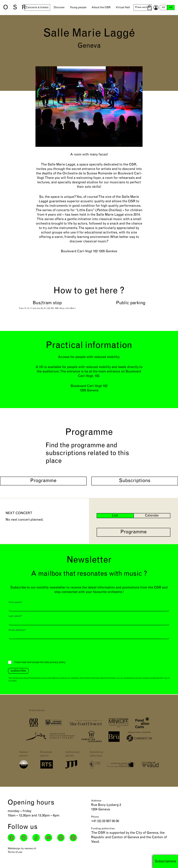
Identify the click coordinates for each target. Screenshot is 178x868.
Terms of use (15, 852)
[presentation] (29, 649)
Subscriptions (135, 481)
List (115, 516)
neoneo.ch (30, 849)
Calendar (152, 516)
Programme (43, 481)
